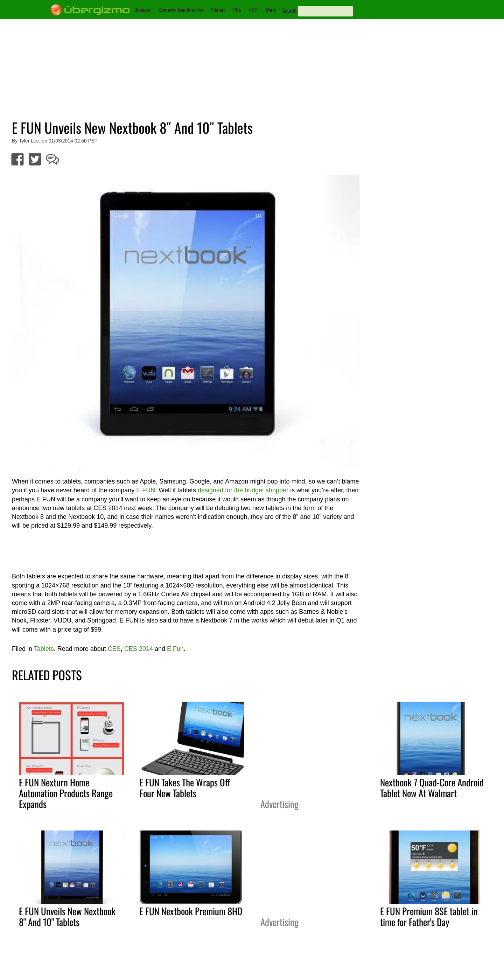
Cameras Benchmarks (181, 10)
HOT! (253, 10)
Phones (218, 10)
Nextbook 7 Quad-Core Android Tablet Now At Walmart (432, 788)
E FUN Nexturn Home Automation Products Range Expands (66, 793)
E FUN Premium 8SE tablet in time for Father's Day (429, 916)
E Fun (175, 649)
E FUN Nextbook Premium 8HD (191, 911)
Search (289, 11)
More (271, 10)
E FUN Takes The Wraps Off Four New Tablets (185, 788)
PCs (237, 10)
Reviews (143, 10)
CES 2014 (139, 649)
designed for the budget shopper (243, 490)
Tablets (44, 649)
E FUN (146, 490)
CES (114, 649)
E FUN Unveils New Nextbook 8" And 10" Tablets (67, 916)
